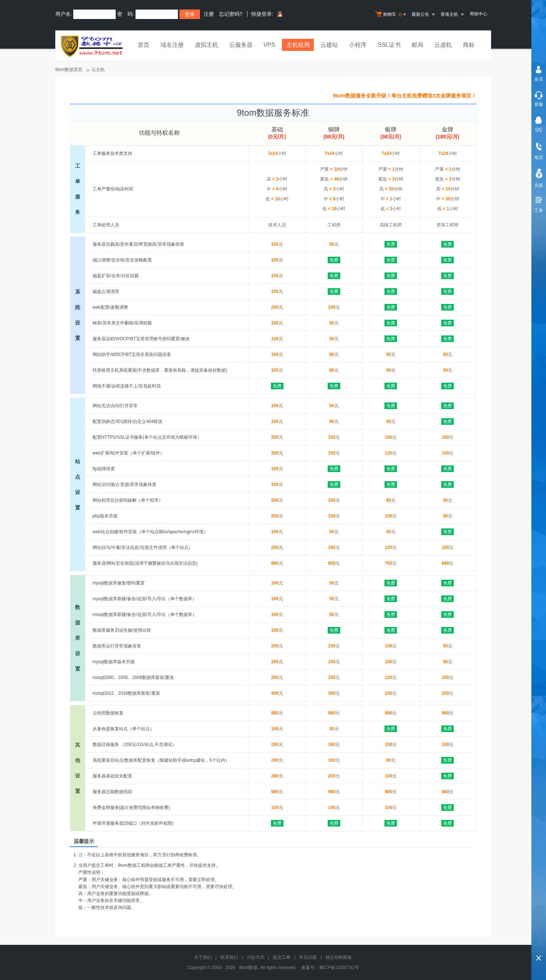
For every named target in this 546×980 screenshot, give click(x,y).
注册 (209, 14)
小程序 (358, 45)
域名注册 (172, 45)
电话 (539, 157)
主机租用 (298, 45)
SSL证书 (389, 45)
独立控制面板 (339, 957)
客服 (539, 104)
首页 (144, 45)
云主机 (98, 70)
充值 (539, 185)
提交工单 (282, 957)
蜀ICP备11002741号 (339, 968)
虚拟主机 (207, 45)
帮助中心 (479, 14)
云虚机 (443, 45)
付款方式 (256, 957)
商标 (469, 45)
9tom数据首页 (69, 70)
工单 (539, 211)
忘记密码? (231, 14)
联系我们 (229, 957)
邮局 (417, 45)
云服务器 (241, 45)
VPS (270, 45)
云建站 (330, 45)
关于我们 (203, 957)
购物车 (391, 15)
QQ (539, 130)
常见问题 (308, 957)
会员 (539, 79)
